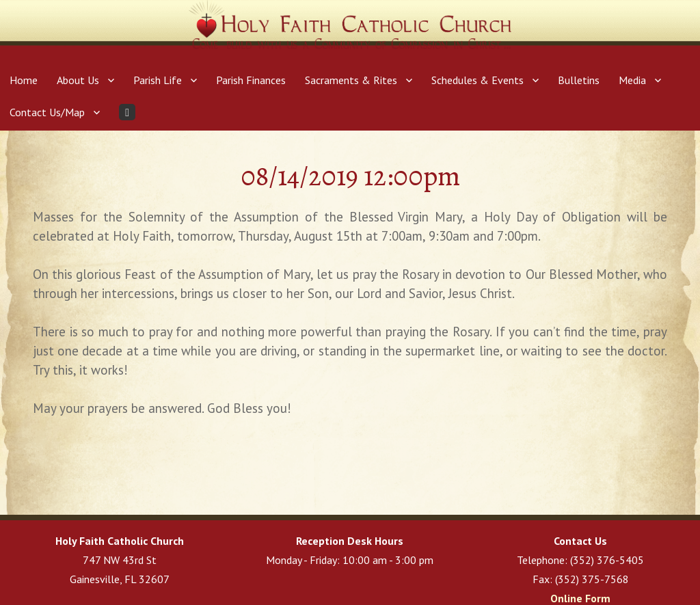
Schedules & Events (477, 80)
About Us (78, 80)
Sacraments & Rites (351, 80)
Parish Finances (251, 80)
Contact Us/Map (47, 112)
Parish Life (158, 80)
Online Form (580, 598)
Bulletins (579, 80)
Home (24, 80)
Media (632, 80)
